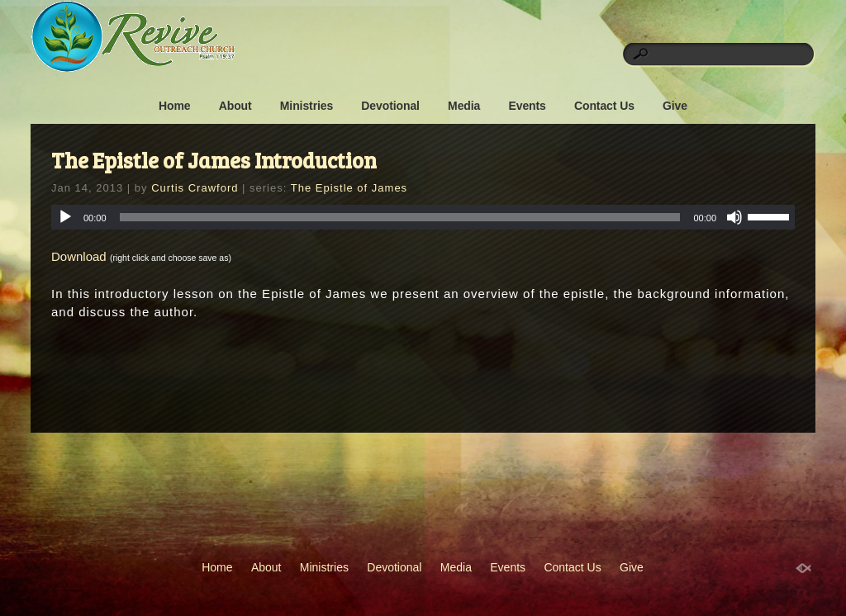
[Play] (65, 217)
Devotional (390, 106)
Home (175, 106)
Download (79, 256)
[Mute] (734, 217)
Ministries (307, 106)
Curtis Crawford (195, 188)
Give (675, 106)
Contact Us (604, 106)
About (235, 106)
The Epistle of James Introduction (214, 160)
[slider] (400, 217)
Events (527, 106)
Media (464, 106)
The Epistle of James (349, 188)
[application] (423, 217)
